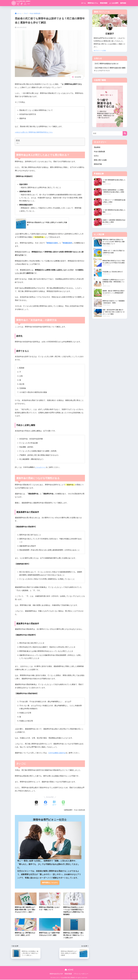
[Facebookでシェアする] (45, 803)
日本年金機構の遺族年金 (58, 753)
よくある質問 (114, 3)
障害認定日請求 (53, 243)
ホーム (84, 3)
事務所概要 (104, 3)
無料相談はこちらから (50, 883)
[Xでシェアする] (37, 803)
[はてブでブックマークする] (54, 803)
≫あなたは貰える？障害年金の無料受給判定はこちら (35, 132)
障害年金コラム (93, 3)
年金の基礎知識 (79, 810)
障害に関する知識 (101, 161)
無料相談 (123, 3)
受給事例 (97, 148)
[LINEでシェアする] (63, 803)
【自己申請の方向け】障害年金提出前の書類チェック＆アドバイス (109, 70)
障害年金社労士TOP (56, 974)
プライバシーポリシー (81, 974)
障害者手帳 (98, 166)
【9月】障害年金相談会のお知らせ (107, 64)
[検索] (125, 134)
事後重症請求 (68, 243)
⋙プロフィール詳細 (100, 51)
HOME (69, 970)
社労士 (96, 157)
